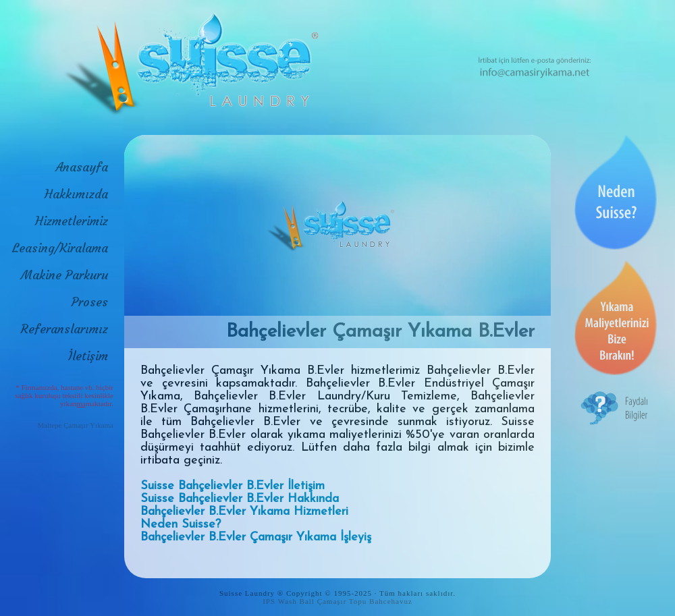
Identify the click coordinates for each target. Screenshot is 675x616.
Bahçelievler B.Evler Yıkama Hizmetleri (244, 512)
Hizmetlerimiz (72, 221)
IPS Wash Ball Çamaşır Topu (315, 601)
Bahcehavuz (391, 601)
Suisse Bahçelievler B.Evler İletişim (233, 486)
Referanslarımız (64, 329)
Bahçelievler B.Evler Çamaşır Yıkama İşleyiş (256, 537)
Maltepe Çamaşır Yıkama (75, 425)
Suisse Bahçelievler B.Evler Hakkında (240, 499)
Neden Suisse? (181, 525)
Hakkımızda (76, 194)
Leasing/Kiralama (60, 248)
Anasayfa (82, 167)
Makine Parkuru (64, 275)
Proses (90, 302)
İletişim (88, 356)
